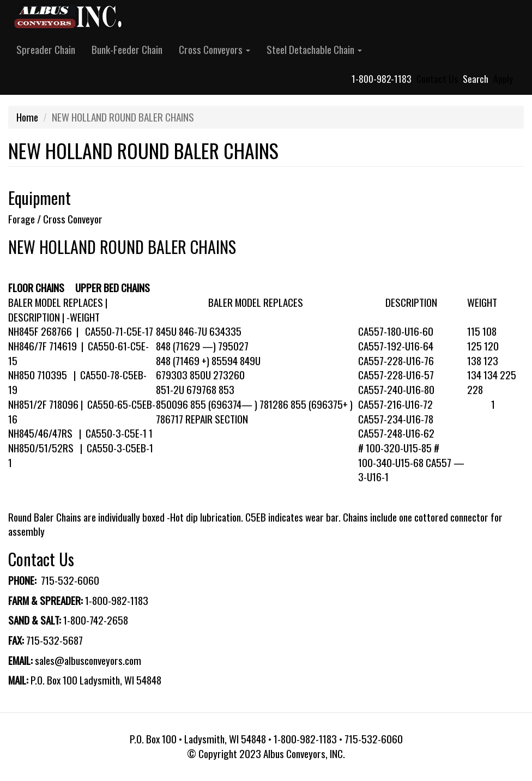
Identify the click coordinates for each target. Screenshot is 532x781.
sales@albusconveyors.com (88, 660)
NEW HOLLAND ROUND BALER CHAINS (122, 247)
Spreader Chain (46, 49)
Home (27, 117)
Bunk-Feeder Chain (127, 49)
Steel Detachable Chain (314, 49)
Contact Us (437, 78)
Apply (503, 78)
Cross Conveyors (214, 49)
